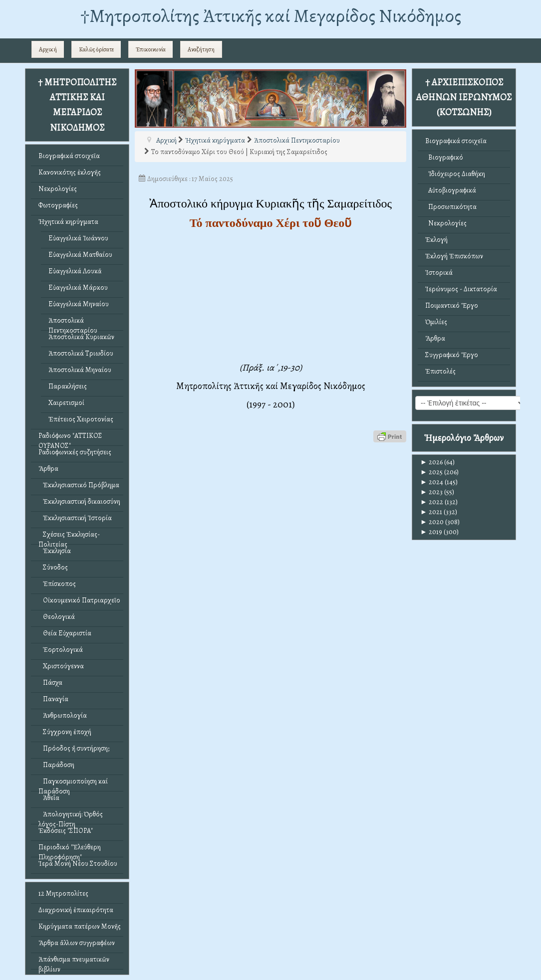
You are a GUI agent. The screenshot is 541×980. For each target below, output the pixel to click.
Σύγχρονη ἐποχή (65, 732)
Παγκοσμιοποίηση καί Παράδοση (73, 784)
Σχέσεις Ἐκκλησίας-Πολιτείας (69, 537)
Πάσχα (50, 683)
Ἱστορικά (439, 273)
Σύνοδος (53, 567)
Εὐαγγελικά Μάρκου (78, 288)
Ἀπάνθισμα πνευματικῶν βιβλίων (74, 962)
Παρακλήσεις (68, 386)
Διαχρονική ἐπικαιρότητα (76, 910)
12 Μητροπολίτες (63, 893)
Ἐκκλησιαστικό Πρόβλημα (79, 485)
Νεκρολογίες (58, 189)
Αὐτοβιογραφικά (451, 190)
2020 (432, 522)
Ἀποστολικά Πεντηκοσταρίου (73, 323)
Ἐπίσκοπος (57, 584)
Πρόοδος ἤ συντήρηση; (74, 748)
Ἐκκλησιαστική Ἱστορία (75, 518)
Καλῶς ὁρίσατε (96, 49)
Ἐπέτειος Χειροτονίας (81, 419)
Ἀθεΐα (49, 798)
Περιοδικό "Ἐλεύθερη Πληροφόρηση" (70, 850)
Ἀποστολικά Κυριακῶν (81, 337)
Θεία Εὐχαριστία (65, 633)
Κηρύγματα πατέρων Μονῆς (80, 926)
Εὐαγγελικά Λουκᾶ (75, 271)
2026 (431, 462)
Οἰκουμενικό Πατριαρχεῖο (79, 600)
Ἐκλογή (436, 240)
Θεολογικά (57, 617)
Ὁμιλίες (436, 322)
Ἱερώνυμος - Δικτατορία (461, 289)
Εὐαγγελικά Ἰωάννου (78, 238)
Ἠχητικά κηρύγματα (68, 222)
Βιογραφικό (444, 157)
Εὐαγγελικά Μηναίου (79, 304)
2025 (431, 472)
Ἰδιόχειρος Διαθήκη (455, 174)
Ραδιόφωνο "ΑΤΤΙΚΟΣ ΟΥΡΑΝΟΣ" (70, 438)
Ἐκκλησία (55, 551)
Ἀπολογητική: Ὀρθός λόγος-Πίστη (71, 817)
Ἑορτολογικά (61, 650)
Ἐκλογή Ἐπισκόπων (454, 256)
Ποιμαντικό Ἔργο (452, 305)
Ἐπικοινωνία (151, 49)
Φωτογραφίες (58, 205)
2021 (431, 512)
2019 (431, 532)
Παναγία (53, 699)
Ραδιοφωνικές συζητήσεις (75, 452)
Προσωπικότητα (451, 207)
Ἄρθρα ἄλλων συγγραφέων (77, 943)
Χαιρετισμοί (66, 403)
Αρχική (48, 49)
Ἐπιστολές (440, 371)
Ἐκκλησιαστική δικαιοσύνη (79, 501)
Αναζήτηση (201, 49)
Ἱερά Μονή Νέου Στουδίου (78, 864)
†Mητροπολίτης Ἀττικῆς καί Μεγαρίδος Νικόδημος (271, 16)
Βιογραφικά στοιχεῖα (69, 156)
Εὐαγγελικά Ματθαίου (80, 255)
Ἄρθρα (48, 469)
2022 (432, 502)
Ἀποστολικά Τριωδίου (81, 353)
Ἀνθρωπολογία (63, 715)
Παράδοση (56, 765)
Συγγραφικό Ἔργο (452, 355)
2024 (432, 482)
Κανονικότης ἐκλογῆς (70, 172)
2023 (431, 492)
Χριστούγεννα (61, 666)
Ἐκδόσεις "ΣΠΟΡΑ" (66, 831)
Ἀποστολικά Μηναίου (80, 370)
